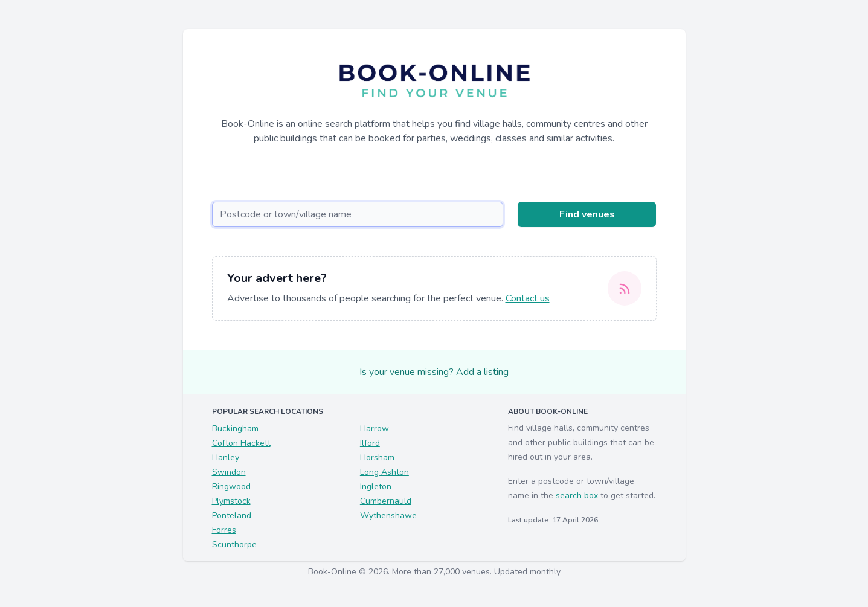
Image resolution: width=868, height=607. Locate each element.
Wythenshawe (388, 515)
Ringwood (231, 487)
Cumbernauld (386, 501)
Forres (224, 530)
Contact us (528, 298)
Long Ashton (384, 472)
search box (577, 496)
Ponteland (232, 515)
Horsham (377, 458)
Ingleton (376, 487)
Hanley (226, 458)
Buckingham (235, 429)
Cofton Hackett (241, 443)
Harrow (375, 429)
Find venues (587, 214)
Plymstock (231, 501)
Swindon (229, 472)
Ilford (370, 443)
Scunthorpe (234, 544)
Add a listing (482, 372)
